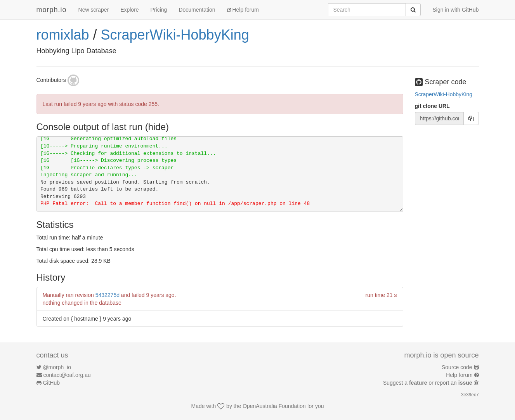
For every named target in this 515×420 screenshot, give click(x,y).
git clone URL (432, 106)
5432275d (108, 295)
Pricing (159, 10)
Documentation (197, 10)
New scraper (94, 10)
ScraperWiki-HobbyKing (175, 35)
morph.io (52, 10)
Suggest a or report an (428, 383)
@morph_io (57, 367)
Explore (129, 10)
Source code (457, 367)
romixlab (63, 35)
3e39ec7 (470, 395)
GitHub (51, 383)
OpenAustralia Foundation (274, 406)
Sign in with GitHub (455, 10)
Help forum (243, 10)
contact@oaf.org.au (67, 375)
